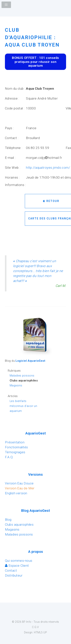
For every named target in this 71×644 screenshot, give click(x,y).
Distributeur (14, 575)
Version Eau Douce (19, 483)
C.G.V (35, 627)
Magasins (16, 385)
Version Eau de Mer (20, 488)
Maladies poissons (22, 376)
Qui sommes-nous (19, 561)
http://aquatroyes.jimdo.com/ (48, 168)
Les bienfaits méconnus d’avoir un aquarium (23, 406)
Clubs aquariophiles (19, 525)
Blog (8, 520)
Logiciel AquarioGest (30, 361)
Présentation (15, 442)
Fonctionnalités (16, 447)
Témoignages (15, 452)
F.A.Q (9, 457)
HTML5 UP (40, 632)
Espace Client (17, 566)
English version (16, 493)
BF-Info (27, 622)
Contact (11, 570)
